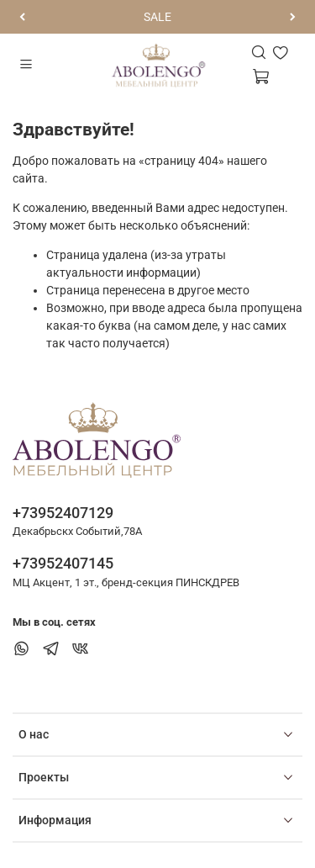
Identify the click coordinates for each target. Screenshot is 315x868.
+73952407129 (63, 513)
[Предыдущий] (22, 17)
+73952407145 (63, 563)
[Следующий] (293, 17)
